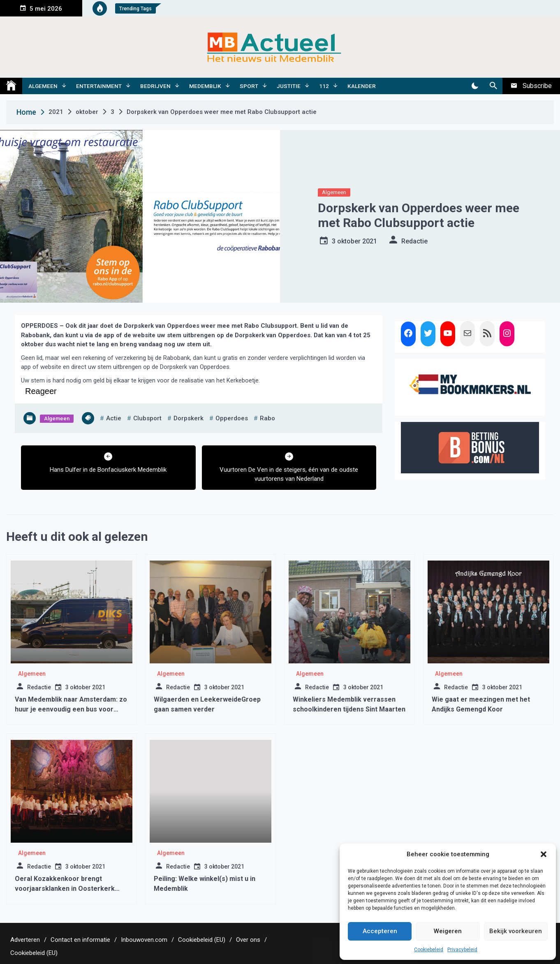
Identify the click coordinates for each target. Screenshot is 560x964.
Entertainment (99, 86)
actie (114, 418)
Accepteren (380, 931)
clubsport (147, 418)
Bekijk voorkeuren (516, 931)
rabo (267, 418)
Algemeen (43, 86)
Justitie (289, 86)
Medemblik (205, 86)
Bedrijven (155, 86)
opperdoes (232, 418)
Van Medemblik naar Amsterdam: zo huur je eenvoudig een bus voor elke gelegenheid (71, 709)
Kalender (362, 86)
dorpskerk (189, 418)
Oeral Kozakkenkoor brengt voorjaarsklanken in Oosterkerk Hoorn (65, 889)
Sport (249, 86)
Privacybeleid (462, 950)
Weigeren (448, 931)
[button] (544, 854)
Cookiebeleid (429, 950)
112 (324, 86)
